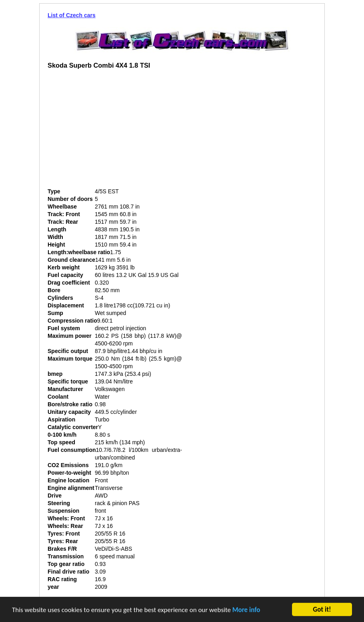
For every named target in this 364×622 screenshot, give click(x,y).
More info (246, 611)
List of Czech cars (72, 15)
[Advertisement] (115, 132)
